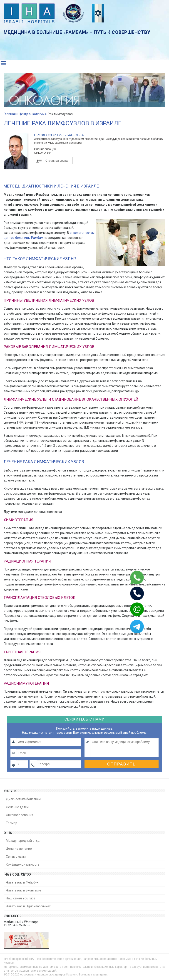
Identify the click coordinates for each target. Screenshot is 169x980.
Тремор (12, 823)
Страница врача (57, 161)
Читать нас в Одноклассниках (28, 906)
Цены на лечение (19, 849)
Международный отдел (24, 841)
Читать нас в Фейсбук (22, 882)
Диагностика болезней (23, 799)
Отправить (122, 764)
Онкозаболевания (20, 815)
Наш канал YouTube (21, 898)
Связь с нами (16, 857)
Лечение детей (17, 807)
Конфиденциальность (23, 864)
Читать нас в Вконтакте (24, 890)
